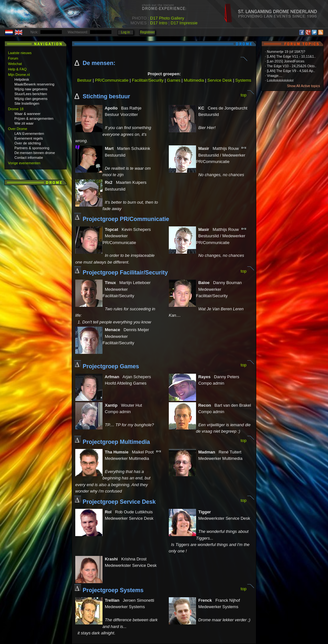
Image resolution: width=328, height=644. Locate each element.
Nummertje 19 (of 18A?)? (286, 52)
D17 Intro (159, 23)
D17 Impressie (184, 23)
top (243, 95)
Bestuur (84, 80)
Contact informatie (29, 158)
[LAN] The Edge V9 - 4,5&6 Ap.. (291, 71)
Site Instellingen (27, 103)
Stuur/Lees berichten (31, 94)
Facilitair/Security (148, 80)
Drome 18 (16, 109)
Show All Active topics (303, 86)
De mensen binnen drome (35, 153)
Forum (13, 58)
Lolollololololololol (280, 80)
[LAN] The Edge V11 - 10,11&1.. (291, 56)
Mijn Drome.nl (19, 75)
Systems (243, 80)
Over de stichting (28, 143)
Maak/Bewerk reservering (34, 84)
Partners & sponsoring (32, 148)
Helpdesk (22, 79)
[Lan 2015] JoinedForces (286, 61)
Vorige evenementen (24, 163)
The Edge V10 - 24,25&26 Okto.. (292, 66)
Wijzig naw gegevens (31, 89)
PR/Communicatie (112, 80)
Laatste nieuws (20, 53)
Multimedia (194, 80)
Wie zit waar (24, 123)
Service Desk (220, 80)
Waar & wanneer (28, 114)
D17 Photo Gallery (167, 18)
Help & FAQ (17, 69)
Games (174, 80)
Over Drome (18, 129)
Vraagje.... (275, 76)
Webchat (15, 64)
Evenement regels (29, 138)
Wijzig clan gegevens (31, 99)
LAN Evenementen (29, 134)
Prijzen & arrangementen (34, 118)
